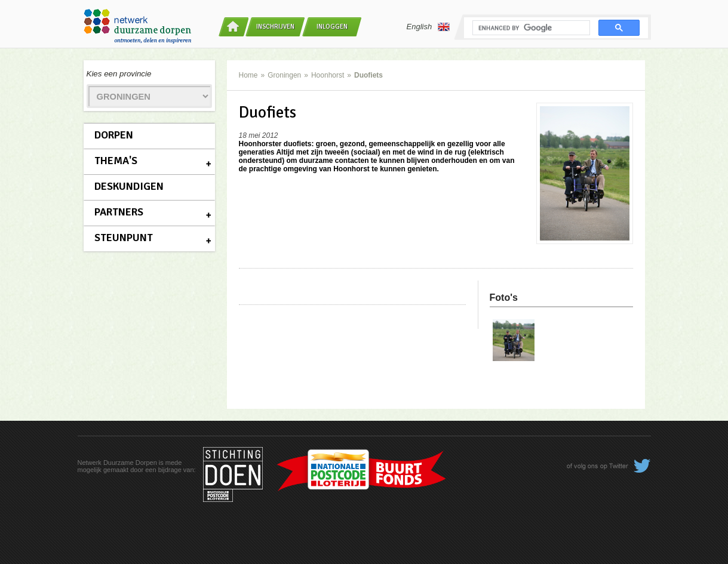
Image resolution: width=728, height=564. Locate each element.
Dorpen (114, 135)
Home (248, 75)
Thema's (116, 161)
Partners (119, 212)
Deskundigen (129, 186)
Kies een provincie (119, 74)
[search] (530, 28)
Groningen (284, 75)
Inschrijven (275, 27)
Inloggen (332, 27)
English (428, 27)
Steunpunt (124, 238)
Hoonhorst (328, 75)
